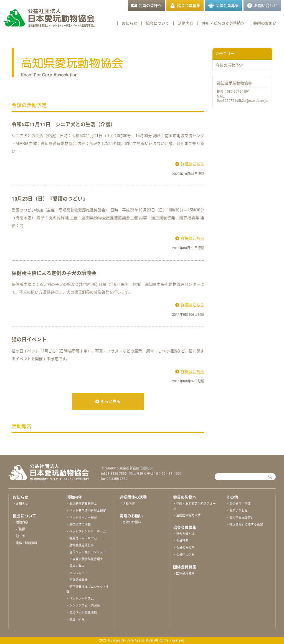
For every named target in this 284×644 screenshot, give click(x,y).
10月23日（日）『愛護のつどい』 (50, 199)
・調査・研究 (75, 619)
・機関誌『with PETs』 (82, 538)
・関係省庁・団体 (239, 504)
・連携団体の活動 (78, 525)
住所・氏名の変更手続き (223, 23)
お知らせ (130, 23)
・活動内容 (20, 522)
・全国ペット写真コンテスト (86, 552)
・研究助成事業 (77, 580)
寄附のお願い (265, 23)
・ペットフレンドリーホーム (86, 531)
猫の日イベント (29, 339)
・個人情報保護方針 (240, 518)
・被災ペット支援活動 (82, 613)
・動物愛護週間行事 (80, 545)
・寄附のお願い (130, 522)
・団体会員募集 (184, 573)
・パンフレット (77, 573)
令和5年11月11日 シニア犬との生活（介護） (64, 124)
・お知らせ (20, 504)
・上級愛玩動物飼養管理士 (85, 559)
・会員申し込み (184, 555)
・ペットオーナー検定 (82, 518)
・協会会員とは (184, 534)
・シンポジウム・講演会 (83, 606)
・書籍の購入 (75, 566)
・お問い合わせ (237, 511)
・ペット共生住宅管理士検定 (86, 511)
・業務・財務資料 (25, 543)
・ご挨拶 (19, 529)
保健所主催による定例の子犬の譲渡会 (54, 273)
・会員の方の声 (184, 548)
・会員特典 (181, 541)
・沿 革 (19, 536)
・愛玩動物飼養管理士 (82, 504)
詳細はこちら (192, 164)
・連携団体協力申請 (187, 515)
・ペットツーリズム (80, 599)
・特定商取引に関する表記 (245, 525)
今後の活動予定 (229, 65)
